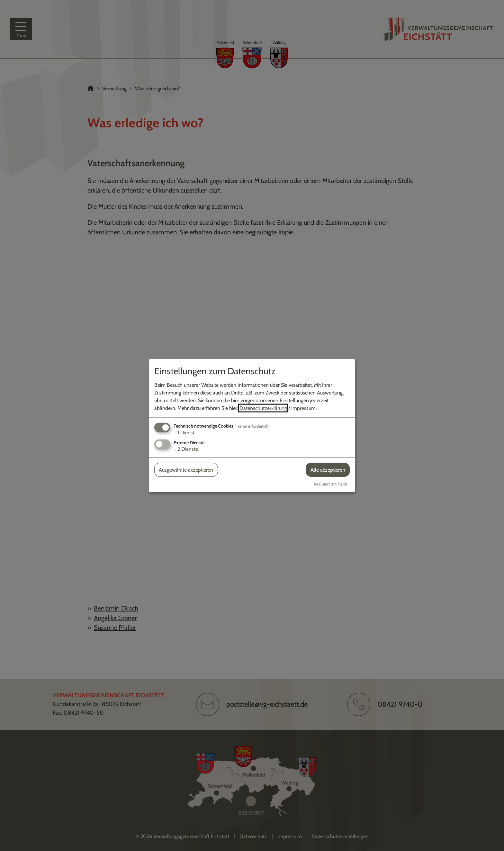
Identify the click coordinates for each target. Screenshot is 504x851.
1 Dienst (184, 432)
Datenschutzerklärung (263, 408)
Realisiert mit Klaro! (330, 484)
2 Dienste (186, 449)
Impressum (303, 408)
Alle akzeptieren (328, 470)
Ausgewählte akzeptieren (186, 470)
